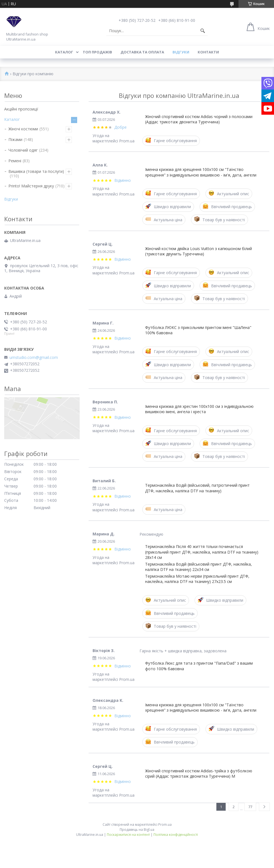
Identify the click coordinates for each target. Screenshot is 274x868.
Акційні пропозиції (21, 109)
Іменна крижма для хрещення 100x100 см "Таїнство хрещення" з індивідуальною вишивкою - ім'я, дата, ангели (201, 172)
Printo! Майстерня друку (31, 186)
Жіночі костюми (23, 129)
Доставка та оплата (142, 52)
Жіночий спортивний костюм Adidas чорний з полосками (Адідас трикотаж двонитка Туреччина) (199, 119)
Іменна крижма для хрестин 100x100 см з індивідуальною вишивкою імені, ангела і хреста (199, 409)
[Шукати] (203, 31)
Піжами (15, 139)
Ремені (15, 161)
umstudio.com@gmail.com (34, 357)
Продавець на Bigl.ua (137, 830)
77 (250, 807)
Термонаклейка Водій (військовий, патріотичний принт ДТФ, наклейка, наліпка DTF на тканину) (197, 488)
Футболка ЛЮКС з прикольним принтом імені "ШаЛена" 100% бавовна (198, 330)
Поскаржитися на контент (128, 835)
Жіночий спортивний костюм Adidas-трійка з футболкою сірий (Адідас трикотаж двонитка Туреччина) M (199, 773)
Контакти (208, 52)
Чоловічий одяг (23, 150)
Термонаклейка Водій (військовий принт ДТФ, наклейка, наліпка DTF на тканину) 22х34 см (199, 567)
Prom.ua (165, 825)
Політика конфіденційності (176, 835)
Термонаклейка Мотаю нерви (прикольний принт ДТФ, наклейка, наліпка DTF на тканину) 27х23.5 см (197, 579)
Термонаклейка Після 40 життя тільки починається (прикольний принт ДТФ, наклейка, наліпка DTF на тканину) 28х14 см (202, 552)
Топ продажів (97, 52)
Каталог (64, 52)
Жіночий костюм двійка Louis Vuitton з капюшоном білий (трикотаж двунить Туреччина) (199, 251)
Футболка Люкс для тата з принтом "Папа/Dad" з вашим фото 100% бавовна (199, 666)
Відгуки (181, 52)
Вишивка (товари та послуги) (36, 171)
